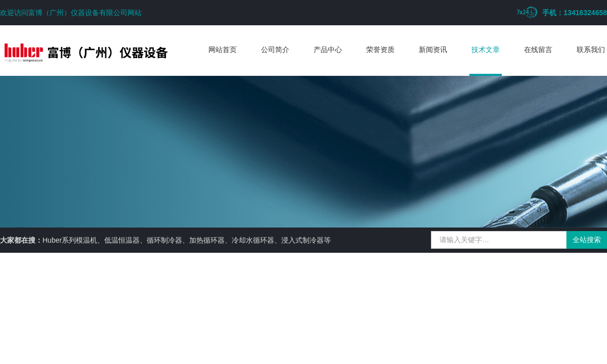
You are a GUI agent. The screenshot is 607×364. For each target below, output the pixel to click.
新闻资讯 (433, 50)
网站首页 (223, 50)
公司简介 (275, 50)
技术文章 (486, 50)
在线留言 (538, 50)
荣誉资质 (380, 50)
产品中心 (328, 50)
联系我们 (591, 50)
